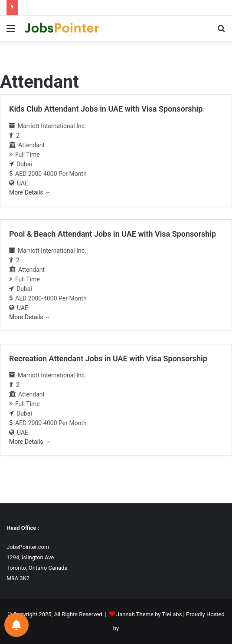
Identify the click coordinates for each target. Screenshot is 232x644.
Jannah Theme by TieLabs (149, 614)
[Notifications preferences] (16, 625)
